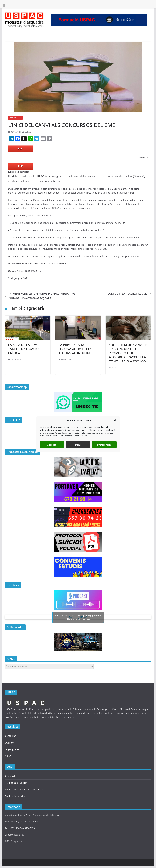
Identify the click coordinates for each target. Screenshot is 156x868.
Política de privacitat (16, 783)
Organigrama (12, 749)
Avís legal (10, 776)
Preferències (104, 454)
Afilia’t (8, 756)
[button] (115, 430)
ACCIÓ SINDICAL (15, 118)
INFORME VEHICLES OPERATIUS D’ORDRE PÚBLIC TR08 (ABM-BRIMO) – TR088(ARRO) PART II (40, 296)
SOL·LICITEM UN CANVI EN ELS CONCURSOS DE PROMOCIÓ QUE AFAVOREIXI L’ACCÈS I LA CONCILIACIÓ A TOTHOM (128, 353)
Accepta (52, 454)
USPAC (28, 132)
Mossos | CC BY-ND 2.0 (37, 319)
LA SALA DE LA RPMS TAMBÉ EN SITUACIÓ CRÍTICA (24, 349)
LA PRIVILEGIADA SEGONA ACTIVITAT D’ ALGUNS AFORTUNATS (75, 349)
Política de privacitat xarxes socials (24, 789)
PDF (20, 149)
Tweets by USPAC (78, 617)
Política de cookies (15, 796)
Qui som (9, 743)
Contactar (10, 736)
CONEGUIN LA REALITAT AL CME (129, 294)
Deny (78, 454)
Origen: (22, 319)
